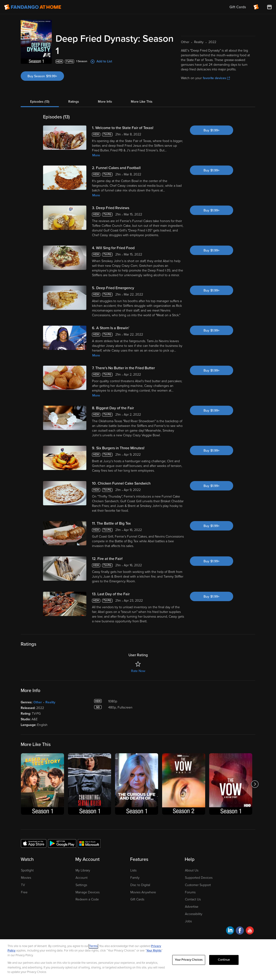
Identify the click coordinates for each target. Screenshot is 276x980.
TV (23, 885)
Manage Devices (88, 892)
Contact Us (193, 899)
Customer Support (198, 885)
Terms (93, 946)
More (96, 155)
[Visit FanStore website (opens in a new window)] (269, 7)
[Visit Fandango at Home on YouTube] (250, 931)
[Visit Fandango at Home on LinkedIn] (230, 931)
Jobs (188, 921)
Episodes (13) (40, 102)
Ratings (74, 102)
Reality (50, 702)
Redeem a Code (87, 899)
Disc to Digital (140, 885)
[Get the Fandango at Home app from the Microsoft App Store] (89, 843)
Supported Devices (199, 878)
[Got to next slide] (255, 784)
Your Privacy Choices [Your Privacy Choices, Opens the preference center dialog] (189, 960)
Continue (224, 960)
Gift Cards (137, 899)
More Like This (142, 102)
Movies (26, 878)
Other (38, 702)
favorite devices (216, 78)
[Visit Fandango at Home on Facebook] (240, 931)
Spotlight (27, 870)
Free (24, 892)
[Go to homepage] (33, 7)
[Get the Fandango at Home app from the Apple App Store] (34, 843)
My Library (83, 870)
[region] (138, 960)
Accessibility (194, 914)
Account (82, 878)
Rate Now (138, 671)
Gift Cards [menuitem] (238, 7)
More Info (105, 102)
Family (135, 878)
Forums (190, 892)
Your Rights (154, 951)
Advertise (192, 907)
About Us (192, 870)
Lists (133, 870)
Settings (81, 885)
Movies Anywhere (143, 892)
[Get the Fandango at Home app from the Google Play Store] (62, 843)
